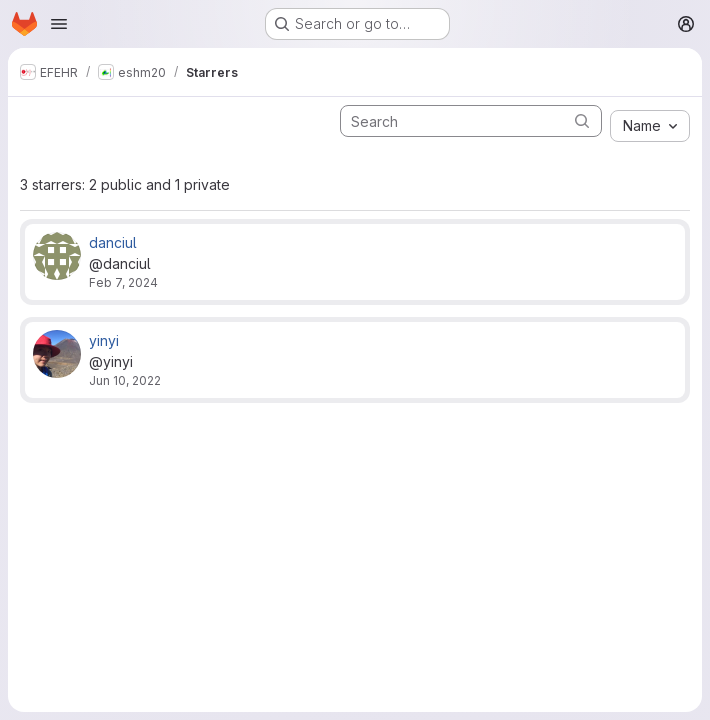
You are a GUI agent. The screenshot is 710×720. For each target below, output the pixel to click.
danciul (113, 242)
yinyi (104, 340)
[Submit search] (582, 120)
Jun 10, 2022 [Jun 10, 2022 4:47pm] (125, 380)
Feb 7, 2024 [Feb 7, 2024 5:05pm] (123, 282)
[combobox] (650, 126)
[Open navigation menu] (59, 24)
